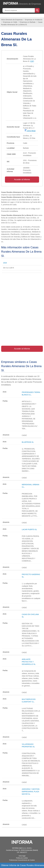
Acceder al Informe (22, 179)
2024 (5, 263)
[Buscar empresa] (19, 10)
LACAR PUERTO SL (29, 529)
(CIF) (32, 61)
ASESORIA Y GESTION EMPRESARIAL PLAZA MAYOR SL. (31, 792)
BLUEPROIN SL (28, 442)
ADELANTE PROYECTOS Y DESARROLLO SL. (29, 662)
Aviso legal (22, 856)
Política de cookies (22, 858)
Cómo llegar (30, 131)
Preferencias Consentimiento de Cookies (22, 860)
